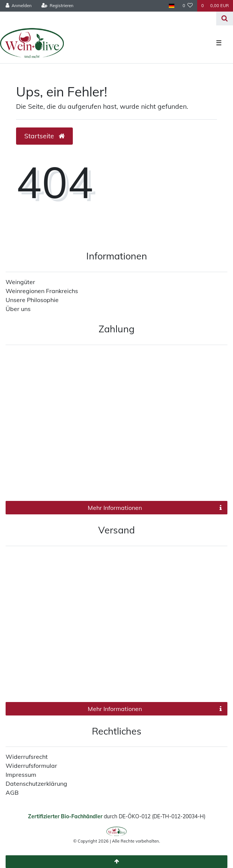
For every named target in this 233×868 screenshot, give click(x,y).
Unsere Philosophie (32, 300)
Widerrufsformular (31, 766)
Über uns (18, 309)
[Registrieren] (57, 6)
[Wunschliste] (188, 6)
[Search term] (108, 19)
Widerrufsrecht (27, 757)
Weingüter (20, 282)
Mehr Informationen (155, 508)
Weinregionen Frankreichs (42, 291)
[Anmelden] (19, 6)
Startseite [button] (44, 136)
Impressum (21, 775)
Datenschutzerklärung (36, 784)
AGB (12, 792)
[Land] (171, 6)
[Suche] (225, 19)
